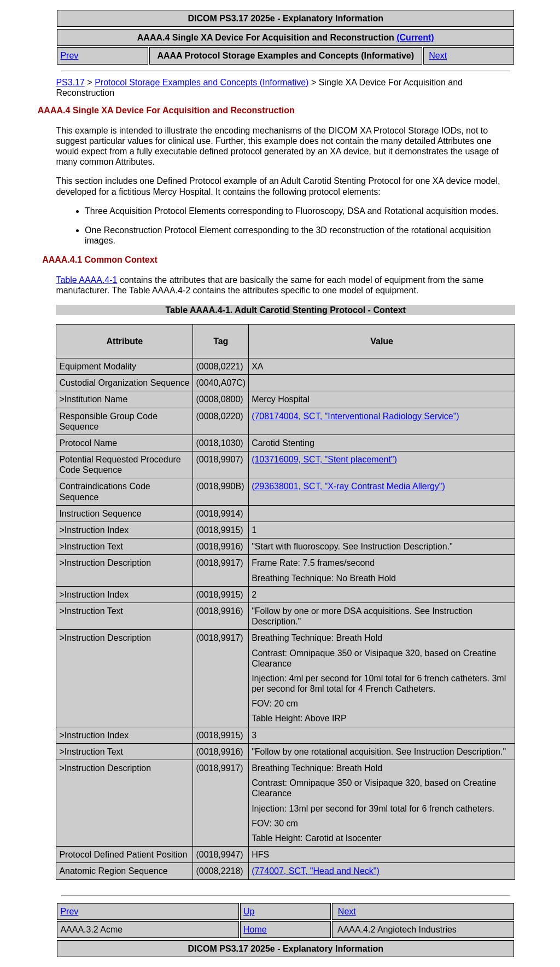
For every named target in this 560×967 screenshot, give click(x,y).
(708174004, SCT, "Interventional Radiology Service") (355, 416)
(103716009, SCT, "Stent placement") (324, 459)
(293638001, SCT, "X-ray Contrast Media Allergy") (348, 486)
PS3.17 (70, 82)
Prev (69, 56)
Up (249, 911)
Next (438, 56)
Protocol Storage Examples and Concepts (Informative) (202, 82)
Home (255, 930)
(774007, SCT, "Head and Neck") (316, 871)
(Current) (415, 37)
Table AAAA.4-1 (86, 280)
